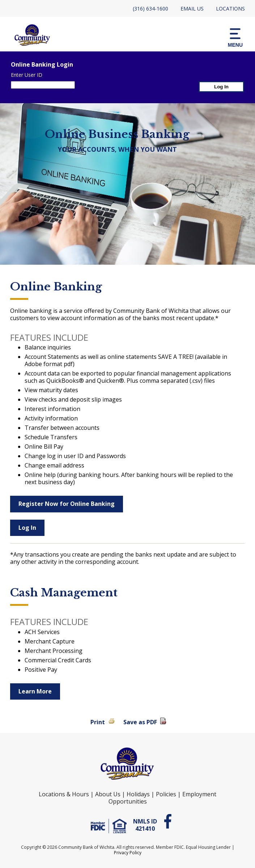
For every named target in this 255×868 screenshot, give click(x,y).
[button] (235, 37)
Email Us (192, 9)
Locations (230, 9)
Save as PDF (140, 722)
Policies (166, 794)
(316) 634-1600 (150, 9)
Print (98, 722)
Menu (235, 37)
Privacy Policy (128, 853)
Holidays (138, 794)
